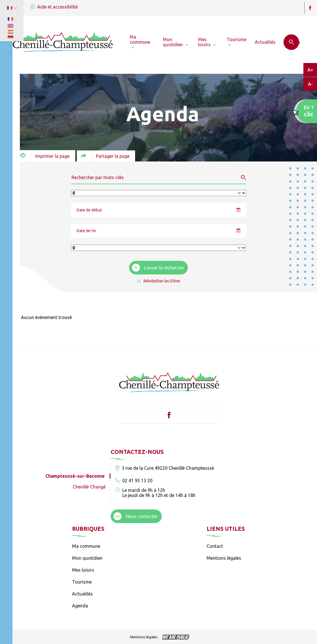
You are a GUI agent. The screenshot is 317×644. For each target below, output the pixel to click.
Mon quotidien (87, 558)
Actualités (82, 594)
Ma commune (86, 546)
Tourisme (82, 582)
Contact (215, 546)
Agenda (80, 606)
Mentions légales (224, 558)
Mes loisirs (83, 570)
